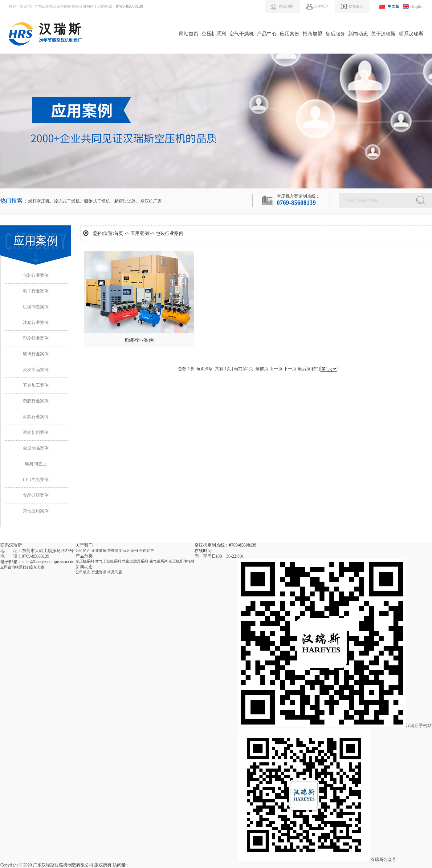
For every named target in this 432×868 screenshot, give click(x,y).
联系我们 (22, 567)
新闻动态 (358, 34)
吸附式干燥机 (97, 201)
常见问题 (115, 572)
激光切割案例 (36, 432)
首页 (119, 233)
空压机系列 (214, 34)
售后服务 (335, 34)
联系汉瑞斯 (411, 34)
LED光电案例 (36, 480)
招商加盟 (312, 34)
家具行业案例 (36, 417)
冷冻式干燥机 (67, 201)
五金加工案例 (36, 385)
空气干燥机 (242, 34)
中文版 (393, 6)
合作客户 (146, 551)
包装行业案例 (36, 275)
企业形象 (99, 551)
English (418, 6)
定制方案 (37, 567)
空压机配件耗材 (181, 561)
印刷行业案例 (36, 338)
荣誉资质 (115, 551)
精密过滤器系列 (135, 561)
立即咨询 (8, 567)
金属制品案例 (36, 448)
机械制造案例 (36, 307)
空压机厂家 (151, 201)
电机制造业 (36, 464)
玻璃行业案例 (36, 354)
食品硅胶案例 (36, 495)
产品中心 (267, 34)
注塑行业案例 (36, 323)
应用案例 (290, 34)
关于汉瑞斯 (383, 34)
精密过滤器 (125, 201)
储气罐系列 (158, 561)
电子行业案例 (36, 291)
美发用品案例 (36, 370)
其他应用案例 (36, 511)
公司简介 (83, 551)
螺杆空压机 (39, 201)
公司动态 (83, 572)
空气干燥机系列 (108, 561)
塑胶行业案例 (36, 401)
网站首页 (189, 34)
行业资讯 (99, 572)
